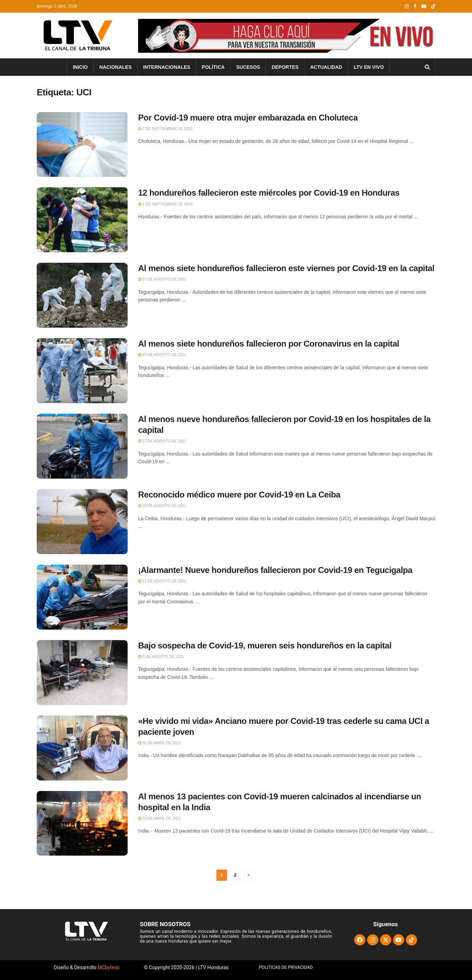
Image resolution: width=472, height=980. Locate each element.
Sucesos (248, 67)
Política (213, 67)
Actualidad (326, 67)
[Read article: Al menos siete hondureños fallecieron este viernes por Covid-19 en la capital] (82, 295)
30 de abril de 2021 (159, 743)
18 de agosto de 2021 (162, 355)
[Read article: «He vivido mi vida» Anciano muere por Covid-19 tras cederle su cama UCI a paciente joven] (82, 748)
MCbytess (108, 967)
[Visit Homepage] (77, 36)
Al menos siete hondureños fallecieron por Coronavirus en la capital (269, 344)
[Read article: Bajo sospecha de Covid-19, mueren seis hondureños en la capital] (82, 673)
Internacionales (167, 67)
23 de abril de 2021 (159, 818)
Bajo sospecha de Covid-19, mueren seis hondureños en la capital (265, 645)
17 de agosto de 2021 (162, 441)
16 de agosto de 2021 (162, 506)
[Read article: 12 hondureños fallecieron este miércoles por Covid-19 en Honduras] (82, 220)
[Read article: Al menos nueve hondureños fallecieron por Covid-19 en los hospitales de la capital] (82, 446)
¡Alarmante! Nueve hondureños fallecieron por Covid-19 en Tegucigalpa (275, 570)
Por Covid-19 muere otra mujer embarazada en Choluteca (248, 118)
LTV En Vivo (369, 67)
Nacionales (116, 67)
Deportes (285, 67)
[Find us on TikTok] (433, 7)
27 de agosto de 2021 (162, 279)
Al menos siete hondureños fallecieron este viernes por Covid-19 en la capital (286, 268)
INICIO (80, 67)
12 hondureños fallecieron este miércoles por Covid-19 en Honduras (269, 193)
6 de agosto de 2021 (161, 656)
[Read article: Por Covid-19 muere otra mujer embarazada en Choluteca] (82, 145)
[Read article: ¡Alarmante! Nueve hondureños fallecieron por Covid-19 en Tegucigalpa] (82, 597)
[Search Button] (427, 67)
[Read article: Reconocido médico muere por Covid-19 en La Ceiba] (82, 522)
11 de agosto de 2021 (162, 581)
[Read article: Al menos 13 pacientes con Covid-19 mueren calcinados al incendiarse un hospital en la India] (82, 823)
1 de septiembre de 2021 (165, 204)
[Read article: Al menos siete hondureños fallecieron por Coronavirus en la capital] (82, 371)
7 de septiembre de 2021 (165, 129)
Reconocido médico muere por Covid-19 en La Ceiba (239, 495)
